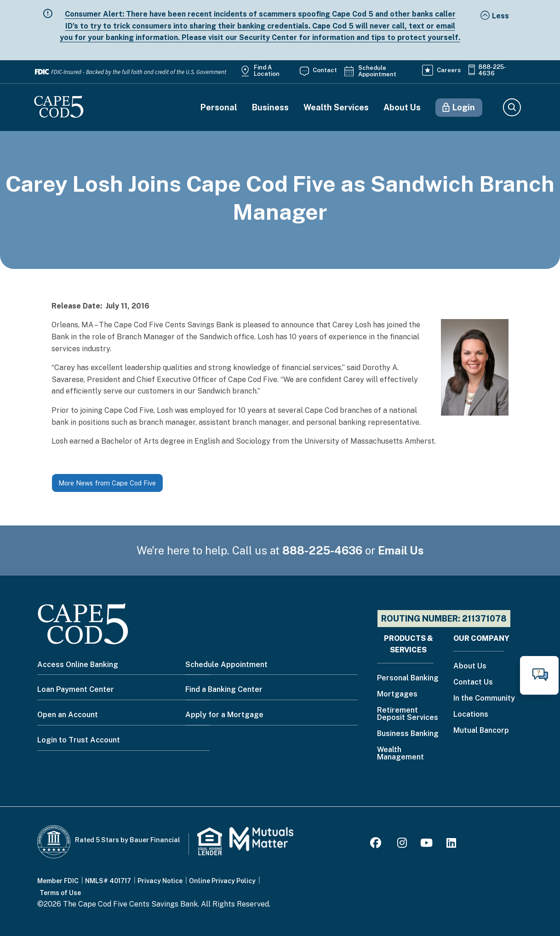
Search (511, 108)
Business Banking (408, 734)
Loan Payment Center (76, 689)
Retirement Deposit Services (408, 714)
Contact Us (473, 682)
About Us (402, 108)
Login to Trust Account (79, 740)
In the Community (484, 699)
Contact (325, 70)
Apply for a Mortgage (224, 715)
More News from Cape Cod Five (107, 483)
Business (270, 108)
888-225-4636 (492, 70)
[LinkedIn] (451, 844)
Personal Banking (408, 678)
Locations (471, 715)
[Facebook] (377, 844)
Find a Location (267, 71)
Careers (449, 70)
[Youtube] (426, 844)
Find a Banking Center (224, 689)
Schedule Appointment (377, 71)
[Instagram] (402, 844)
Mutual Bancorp (481, 731)
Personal (219, 108)
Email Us (401, 550)
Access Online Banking (78, 665)
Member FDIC (58, 881)
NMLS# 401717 (108, 881)
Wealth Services (336, 108)
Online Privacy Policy (222, 881)
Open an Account (68, 715)
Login (464, 107)
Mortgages (397, 694)
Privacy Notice (160, 881)
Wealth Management (400, 754)
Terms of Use (60, 893)
